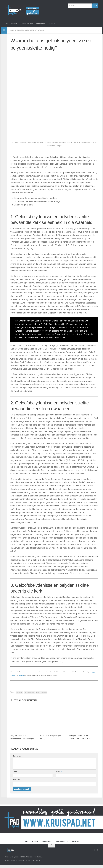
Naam (15, 775)
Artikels (14, 24)
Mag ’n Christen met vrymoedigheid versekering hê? (22, 738)
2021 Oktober (17, 30)
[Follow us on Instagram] (97, 853)
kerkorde (44, 692)
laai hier (21, 675)
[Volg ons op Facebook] (92, 853)
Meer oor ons (27, 24)
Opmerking (18, 759)
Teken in (52, 24)
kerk (38, 692)
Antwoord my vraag (37, 30)
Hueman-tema (35, 863)
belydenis (19, 692)
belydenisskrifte (29, 692)
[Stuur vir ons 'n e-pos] (95, 853)
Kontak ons (41, 24)
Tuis (6, 24)
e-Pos (59, 775)
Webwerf (16, 783)
